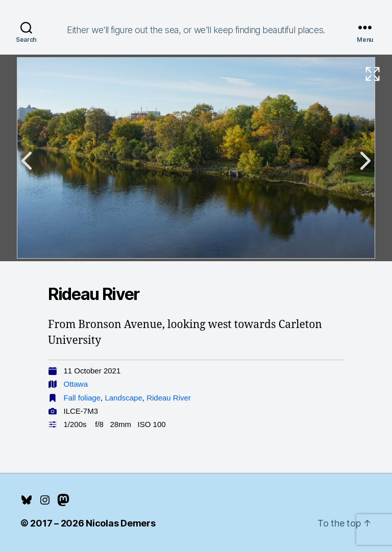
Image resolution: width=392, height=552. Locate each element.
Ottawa (76, 384)
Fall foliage (82, 398)
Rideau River (169, 398)
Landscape (123, 398)
